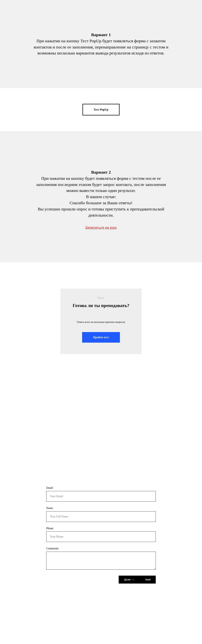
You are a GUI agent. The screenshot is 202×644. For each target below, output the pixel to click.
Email (50, 488)
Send (148, 580)
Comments (52, 548)
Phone (50, 528)
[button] (101, 110)
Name (50, 508)
